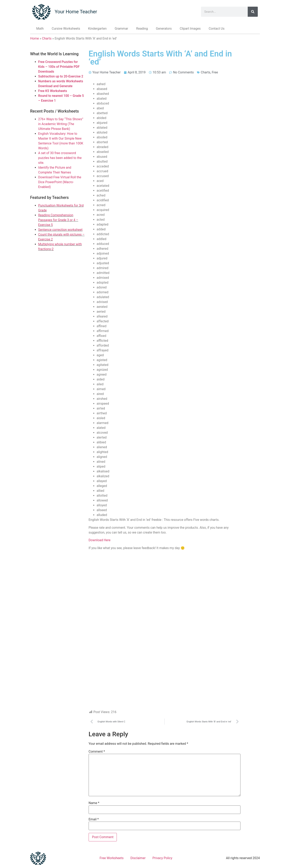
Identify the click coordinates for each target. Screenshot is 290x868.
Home (35, 38)
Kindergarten (97, 29)
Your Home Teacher (76, 12)
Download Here (100, 540)
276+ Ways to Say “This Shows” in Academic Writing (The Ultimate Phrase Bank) (61, 124)
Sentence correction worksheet (60, 230)
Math (40, 29)
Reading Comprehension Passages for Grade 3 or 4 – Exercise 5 (58, 220)
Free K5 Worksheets (53, 91)
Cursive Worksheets (66, 29)
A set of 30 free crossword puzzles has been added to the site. (60, 158)
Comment (97, 752)
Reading (142, 29)
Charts (47, 38)
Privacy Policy (162, 858)
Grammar (121, 29)
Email (94, 819)
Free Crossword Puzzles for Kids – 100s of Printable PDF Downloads (59, 67)
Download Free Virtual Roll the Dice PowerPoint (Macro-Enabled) (60, 182)
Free (215, 72)
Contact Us (217, 29)
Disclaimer (138, 858)
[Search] (253, 12)
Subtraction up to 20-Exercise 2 (61, 76)
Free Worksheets (112, 858)
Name (94, 803)
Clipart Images (190, 29)
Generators (164, 29)
